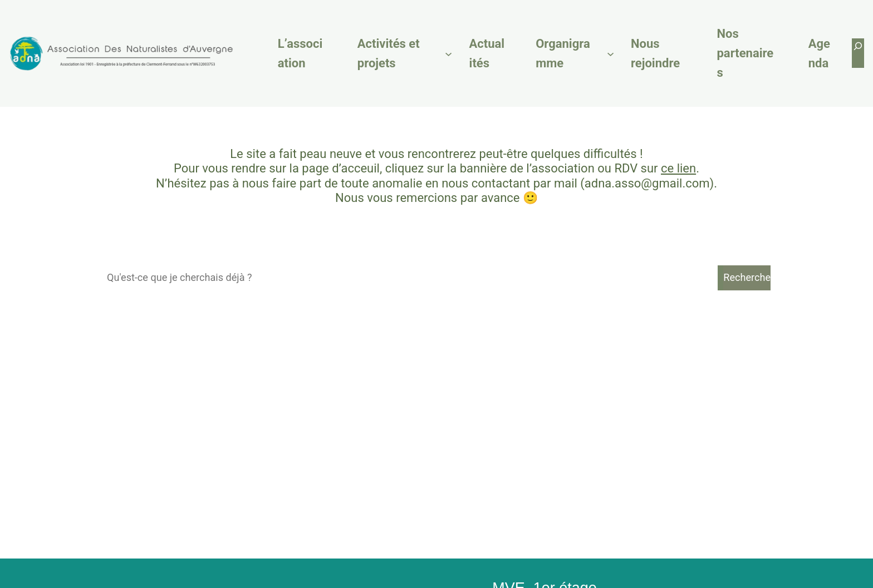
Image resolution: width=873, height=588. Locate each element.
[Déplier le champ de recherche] (858, 53)
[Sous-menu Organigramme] (610, 53)
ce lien (678, 168)
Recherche (747, 277)
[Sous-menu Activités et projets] (448, 53)
